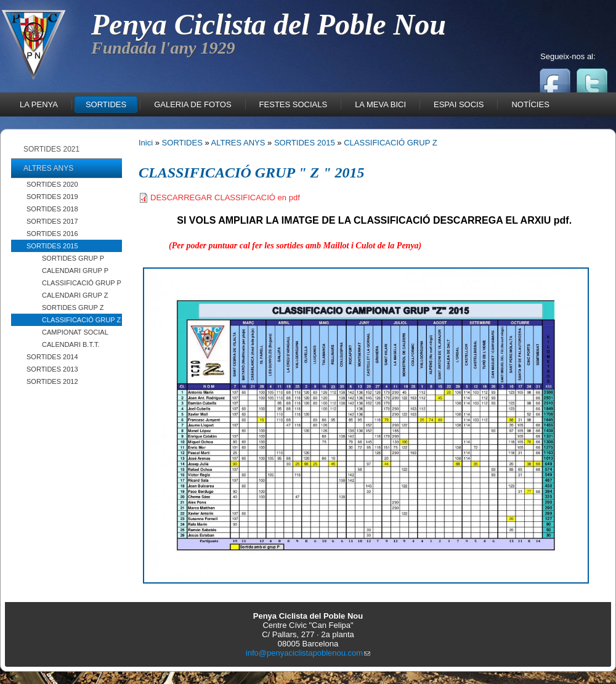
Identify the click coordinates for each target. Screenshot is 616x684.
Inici (146, 143)
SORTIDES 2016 (52, 234)
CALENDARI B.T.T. (71, 344)
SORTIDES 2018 (52, 209)
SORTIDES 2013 (52, 369)
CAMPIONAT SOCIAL (75, 332)
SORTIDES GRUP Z (73, 307)
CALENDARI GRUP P (75, 271)
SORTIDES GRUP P (73, 258)
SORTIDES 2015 (52, 246)
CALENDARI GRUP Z (75, 295)
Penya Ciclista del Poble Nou (269, 24)
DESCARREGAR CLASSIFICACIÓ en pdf (225, 197)
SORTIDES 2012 (52, 381)
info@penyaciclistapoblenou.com (308, 653)
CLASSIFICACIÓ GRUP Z (81, 320)
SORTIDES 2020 (52, 184)
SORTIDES (182, 143)
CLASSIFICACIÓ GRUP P (82, 283)
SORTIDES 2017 (52, 221)
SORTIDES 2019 (52, 197)
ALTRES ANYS (238, 143)
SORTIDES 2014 (52, 357)
